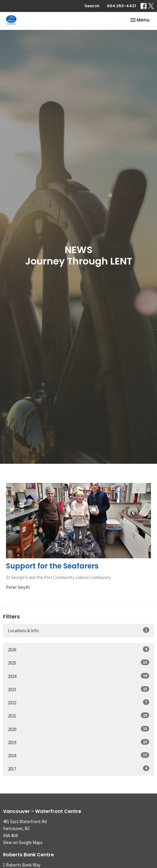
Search (92, 6)
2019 (78, 742)
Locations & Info (78, 630)
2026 (78, 649)
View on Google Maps (23, 842)
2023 (78, 689)
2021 (78, 716)
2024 (78, 676)
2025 (78, 663)
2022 (78, 702)
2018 (78, 755)
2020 (78, 729)
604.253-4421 (121, 6)
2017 (78, 769)
